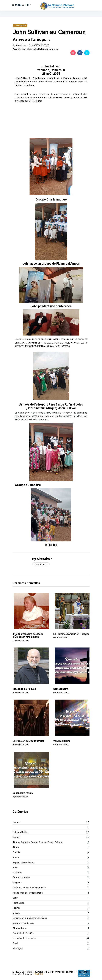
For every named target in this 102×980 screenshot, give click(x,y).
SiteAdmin (21, 45)
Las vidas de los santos (24, 938)
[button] (26, 5)
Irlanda (16, 857)
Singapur (17, 883)
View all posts (41, 564)
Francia (16, 852)
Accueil (16, 49)
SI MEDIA (38, 974)
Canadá (16, 837)
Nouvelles (26, 49)
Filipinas (17, 908)
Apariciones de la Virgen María (28, 893)
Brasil (15, 943)
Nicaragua (18, 948)
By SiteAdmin (42, 559)
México (16, 913)
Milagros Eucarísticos (23, 923)
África (16, 847)
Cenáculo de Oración (23, 933)
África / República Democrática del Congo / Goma (38, 842)
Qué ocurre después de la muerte (29, 888)
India (15, 867)
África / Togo (19, 928)
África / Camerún (21, 878)
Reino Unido (19, 903)
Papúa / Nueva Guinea (24, 862)
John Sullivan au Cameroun (49, 32)
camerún (17, 873)
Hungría (16, 822)
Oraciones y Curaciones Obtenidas (30, 918)
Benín (15, 898)
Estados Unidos (20, 832)
